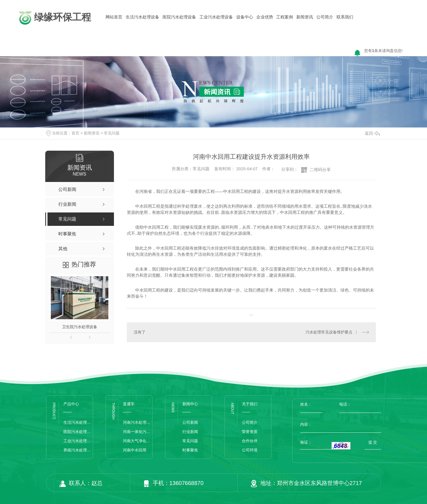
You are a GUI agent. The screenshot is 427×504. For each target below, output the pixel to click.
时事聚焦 (190, 450)
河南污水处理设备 (138, 422)
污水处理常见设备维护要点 (329, 332)
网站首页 (114, 17)
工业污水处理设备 (216, 17)
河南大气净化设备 (138, 441)
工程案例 (285, 17)
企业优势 (265, 17)
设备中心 (245, 17)
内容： (341, 424)
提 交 (373, 442)
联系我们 (345, 17)
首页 (75, 133)
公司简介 (325, 17)
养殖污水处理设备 (78, 450)
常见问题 (112, 133)
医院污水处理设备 (179, 17)
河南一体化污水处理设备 (138, 432)
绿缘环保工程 (54, 18)
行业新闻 (190, 432)
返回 (372, 133)
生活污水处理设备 (142, 17)
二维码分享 (320, 170)
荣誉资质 (250, 432)
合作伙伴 (250, 441)
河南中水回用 (135, 450)
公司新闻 (190, 422)
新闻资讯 (305, 17)
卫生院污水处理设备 (80, 327)
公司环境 (250, 450)
